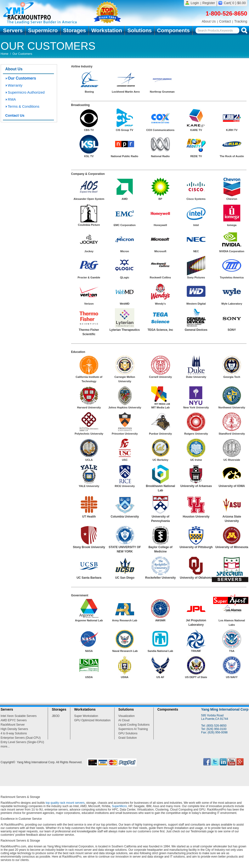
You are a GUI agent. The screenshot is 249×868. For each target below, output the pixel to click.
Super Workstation (86, 716)
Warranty (15, 85)
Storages (75, 30)
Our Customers (22, 78)
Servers (13, 30)
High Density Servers (14, 729)
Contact (225, 21)
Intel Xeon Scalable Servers (19, 716)
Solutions (139, 30)
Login (195, 3)
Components (173, 30)
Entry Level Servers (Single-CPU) (22, 742)
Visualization (126, 716)
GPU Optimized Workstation (92, 720)
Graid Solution (128, 738)
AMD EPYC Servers (14, 720)
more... (5, 746)
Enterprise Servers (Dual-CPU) (21, 738)
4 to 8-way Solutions (14, 733)
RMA (12, 99)
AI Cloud (124, 720)
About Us (209, 21)
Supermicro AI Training (133, 729)
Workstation (107, 30)
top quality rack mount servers (65, 803)
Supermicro (43, 30)
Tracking (241, 21)
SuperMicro (119, 806)
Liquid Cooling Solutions (134, 725)
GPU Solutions (128, 733)
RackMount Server (13, 725)
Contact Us (15, 115)
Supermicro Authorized (26, 92)
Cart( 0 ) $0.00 (235, 3)
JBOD (56, 716)
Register (209, 3)
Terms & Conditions (24, 106)
